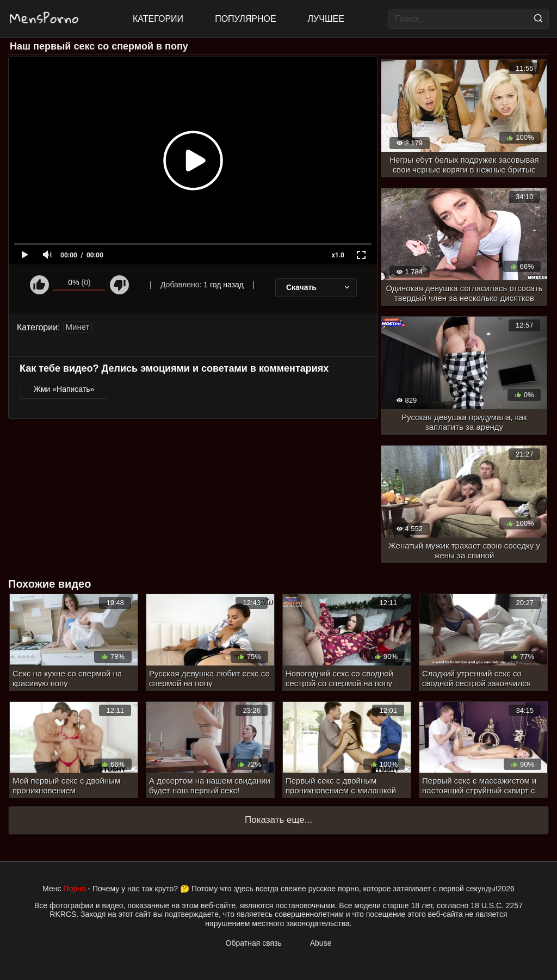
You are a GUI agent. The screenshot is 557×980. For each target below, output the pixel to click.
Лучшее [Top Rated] (326, 19)
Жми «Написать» (64, 389)
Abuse (321, 943)
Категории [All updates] (158, 19)
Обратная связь (254, 943)
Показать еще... (278, 820)
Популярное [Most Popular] (245, 19)
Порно (74, 889)
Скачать (319, 287)
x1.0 (338, 255)
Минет (78, 327)
